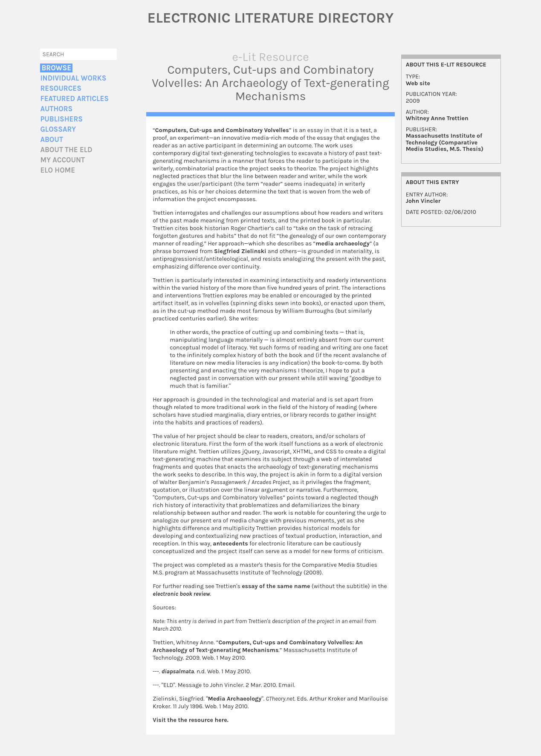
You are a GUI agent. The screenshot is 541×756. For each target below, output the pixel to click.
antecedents (230, 544)
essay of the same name (276, 586)
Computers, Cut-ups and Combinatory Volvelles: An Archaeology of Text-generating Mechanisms (258, 646)
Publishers (61, 119)
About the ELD (66, 150)
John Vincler (423, 201)
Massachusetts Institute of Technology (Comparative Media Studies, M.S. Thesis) (445, 142)
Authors (56, 109)
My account (62, 160)
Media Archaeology (234, 699)
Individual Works (73, 78)
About (51, 140)
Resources (61, 88)
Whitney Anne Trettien (437, 118)
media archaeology (342, 244)
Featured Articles (74, 99)
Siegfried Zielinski (240, 251)
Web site (418, 83)
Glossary (58, 129)
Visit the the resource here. (190, 720)
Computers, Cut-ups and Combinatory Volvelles (222, 130)
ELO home (58, 170)
